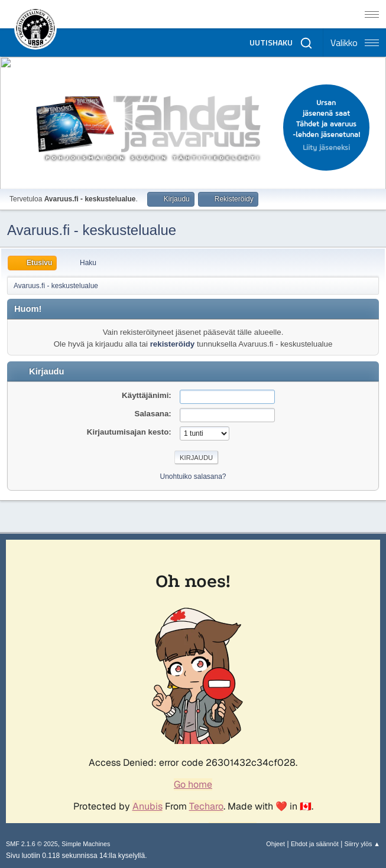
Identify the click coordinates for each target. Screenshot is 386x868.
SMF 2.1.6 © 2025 (32, 844)
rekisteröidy (173, 344)
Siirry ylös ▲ (362, 844)
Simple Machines (86, 844)
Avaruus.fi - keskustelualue (92, 230)
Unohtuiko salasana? (193, 477)
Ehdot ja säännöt (315, 844)
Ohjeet (275, 844)
